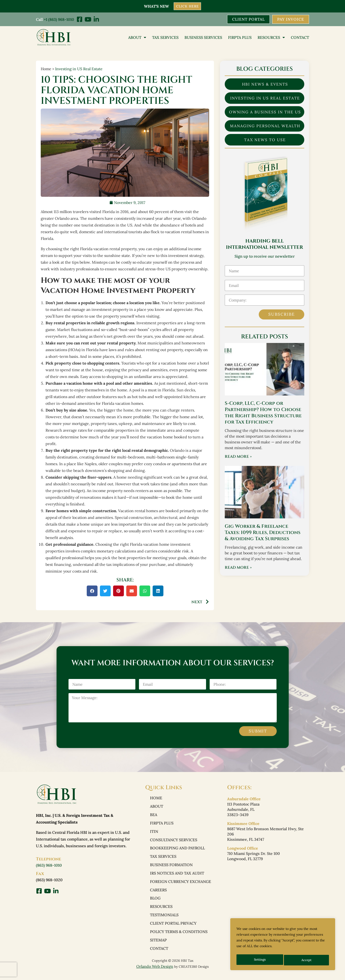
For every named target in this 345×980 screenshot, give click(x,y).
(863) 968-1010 (49, 866)
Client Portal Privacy (173, 928)
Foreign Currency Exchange (181, 885)
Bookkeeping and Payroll (177, 850)
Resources (271, 38)
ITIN (154, 833)
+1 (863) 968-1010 (59, 19)
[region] (283, 945)
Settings (260, 960)
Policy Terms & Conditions (179, 937)
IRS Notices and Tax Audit (177, 876)
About (137, 38)
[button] (92, 591)
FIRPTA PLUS (240, 38)
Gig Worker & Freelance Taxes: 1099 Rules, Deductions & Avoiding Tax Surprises (263, 533)
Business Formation (171, 868)
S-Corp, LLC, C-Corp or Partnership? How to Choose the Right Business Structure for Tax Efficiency (263, 413)
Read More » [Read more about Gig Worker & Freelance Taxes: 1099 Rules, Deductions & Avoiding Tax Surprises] (238, 568)
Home (156, 799)
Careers (158, 893)
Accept (307, 960)
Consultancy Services (174, 842)
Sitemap (158, 945)
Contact (300, 38)
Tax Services (165, 38)
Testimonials (164, 919)
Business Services (203, 38)
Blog (155, 902)
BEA (154, 816)
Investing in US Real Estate (79, 69)
